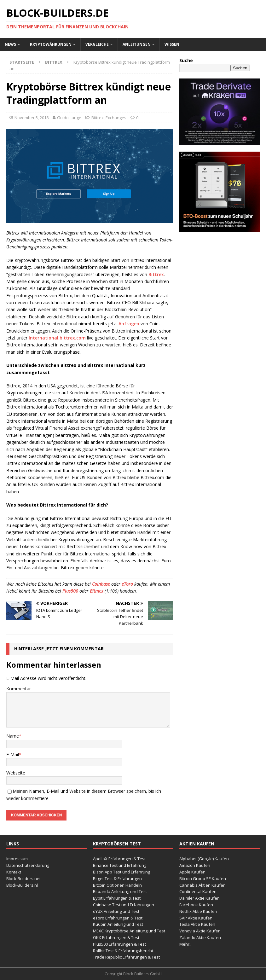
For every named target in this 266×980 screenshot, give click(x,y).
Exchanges (116, 118)
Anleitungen (137, 44)
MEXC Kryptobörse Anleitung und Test (129, 931)
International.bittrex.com (57, 338)
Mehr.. (185, 944)
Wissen (172, 44)
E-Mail (13, 754)
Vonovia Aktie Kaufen (200, 931)
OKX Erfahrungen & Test (116, 937)
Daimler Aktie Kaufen (199, 898)
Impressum (17, 859)
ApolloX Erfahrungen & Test (119, 859)
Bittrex (98, 118)
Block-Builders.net (23, 879)
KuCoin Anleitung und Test (118, 924)
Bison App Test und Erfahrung (121, 872)
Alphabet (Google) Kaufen (204, 859)
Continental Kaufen (198, 891)
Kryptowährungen (51, 44)
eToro (127, 584)
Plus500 (70, 591)
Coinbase (101, 584)
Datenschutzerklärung (28, 865)
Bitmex (97, 591)
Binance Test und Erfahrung (120, 865)
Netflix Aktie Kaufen (198, 911)
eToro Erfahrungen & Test (118, 918)
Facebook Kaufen (196, 905)
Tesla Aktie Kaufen (197, 924)
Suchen (240, 68)
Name (13, 736)
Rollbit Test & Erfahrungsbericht (123, 951)
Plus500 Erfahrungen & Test (119, 944)
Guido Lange (69, 118)
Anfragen (129, 324)
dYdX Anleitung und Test (116, 911)
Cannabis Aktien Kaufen (202, 885)
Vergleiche (97, 44)
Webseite (16, 773)
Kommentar (19, 689)
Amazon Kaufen (195, 865)
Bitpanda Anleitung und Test (120, 891)
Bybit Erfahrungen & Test (117, 898)
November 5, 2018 (32, 118)
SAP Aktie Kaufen (196, 918)
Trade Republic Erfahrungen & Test (126, 957)
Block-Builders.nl (22, 885)
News (10, 44)
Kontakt (14, 872)
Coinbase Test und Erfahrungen (124, 905)
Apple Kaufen (192, 872)
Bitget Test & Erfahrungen (117, 879)
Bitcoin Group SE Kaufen (203, 879)
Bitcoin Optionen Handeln (117, 885)
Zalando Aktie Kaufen (200, 937)
